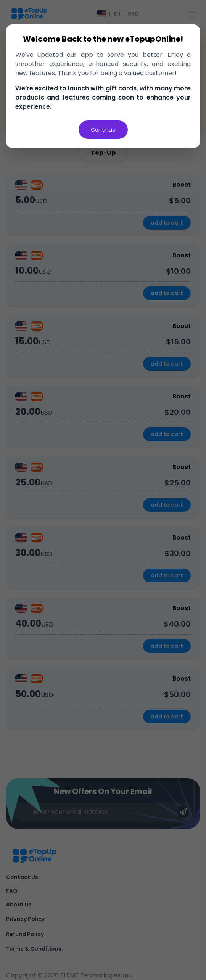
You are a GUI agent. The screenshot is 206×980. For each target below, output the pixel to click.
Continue (103, 130)
